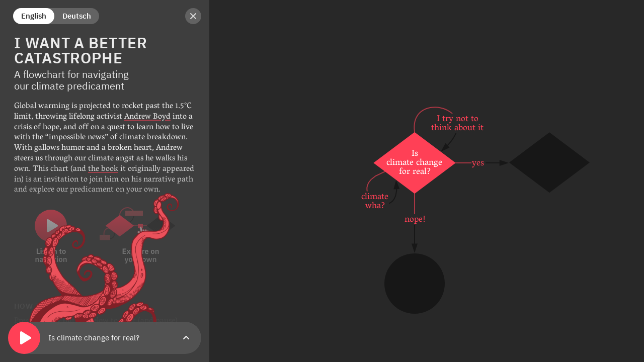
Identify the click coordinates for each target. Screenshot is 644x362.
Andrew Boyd (147, 117)
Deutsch (77, 16)
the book (103, 169)
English (34, 16)
